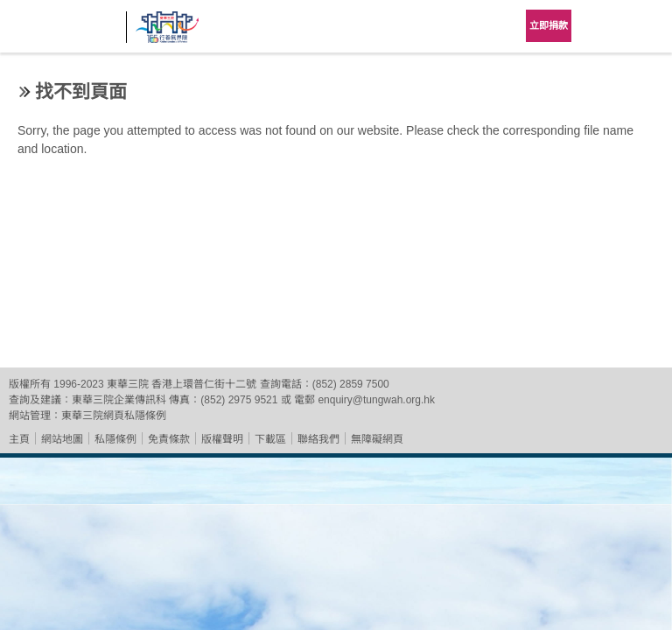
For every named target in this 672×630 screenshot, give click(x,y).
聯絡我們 (318, 439)
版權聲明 (222, 439)
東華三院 (63, 32)
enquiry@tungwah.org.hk (376, 400)
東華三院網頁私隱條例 (114, 416)
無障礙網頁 (377, 439)
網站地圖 (62, 439)
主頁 (19, 439)
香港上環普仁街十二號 (204, 384)
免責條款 (169, 439)
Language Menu (602, 26)
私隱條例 (115, 439)
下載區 (270, 439)
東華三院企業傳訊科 (119, 400)
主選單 (646, 26)
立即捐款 (549, 25)
